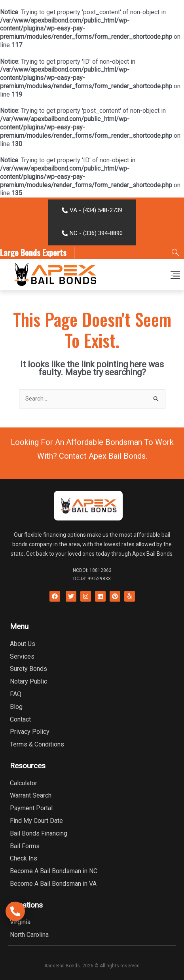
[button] (175, 274)
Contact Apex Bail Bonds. (103, 456)
